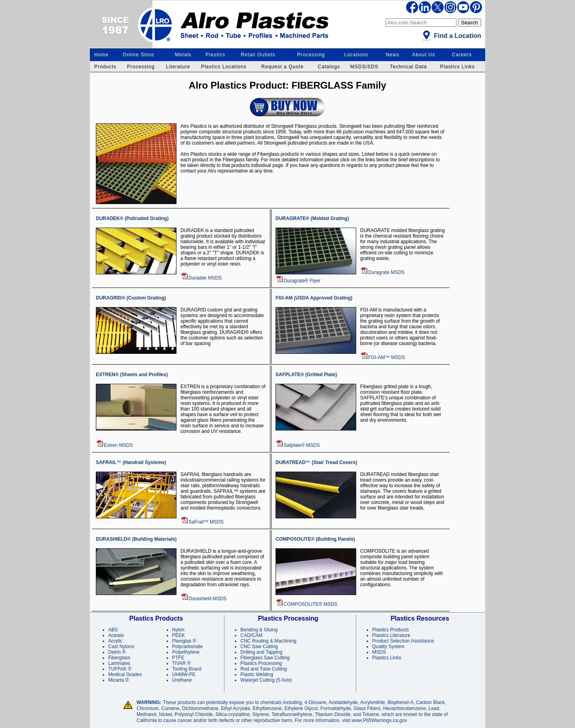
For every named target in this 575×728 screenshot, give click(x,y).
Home (101, 55)
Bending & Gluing (259, 630)
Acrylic (115, 641)
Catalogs (329, 67)
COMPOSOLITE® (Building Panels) (315, 539)
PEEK (178, 635)
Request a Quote (283, 67)
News (393, 55)
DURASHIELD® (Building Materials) (136, 539)
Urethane (182, 680)
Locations (356, 55)
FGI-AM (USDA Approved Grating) (314, 298)
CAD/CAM (251, 635)
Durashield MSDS (203, 599)
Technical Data (408, 67)
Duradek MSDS (201, 278)
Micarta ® (119, 680)
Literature (178, 67)
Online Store (138, 55)
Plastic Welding (257, 674)
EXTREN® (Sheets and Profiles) (132, 375)
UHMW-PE (184, 674)
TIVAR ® (181, 663)
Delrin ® (117, 652)
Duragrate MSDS (382, 272)
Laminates (119, 663)
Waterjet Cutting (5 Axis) (266, 680)
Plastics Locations (224, 67)
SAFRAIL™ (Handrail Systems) (131, 462)
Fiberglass (119, 658)
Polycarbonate (187, 647)
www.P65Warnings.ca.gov (379, 720)
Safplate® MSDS (298, 445)
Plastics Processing (261, 663)
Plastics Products (391, 630)
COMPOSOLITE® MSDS (306, 604)
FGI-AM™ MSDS (383, 357)
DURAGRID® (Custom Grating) (131, 298)
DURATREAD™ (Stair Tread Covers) (316, 462)
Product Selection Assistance (403, 641)
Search (470, 23)
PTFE (178, 658)
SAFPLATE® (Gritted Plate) (306, 375)
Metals (183, 55)
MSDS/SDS (364, 67)
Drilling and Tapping (261, 652)
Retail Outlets (258, 55)
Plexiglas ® (184, 641)
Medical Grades (125, 674)
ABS (113, 630)
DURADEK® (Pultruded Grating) (132, 218)
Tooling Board (187, 669)
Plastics (215, 55)
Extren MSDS (114, 445)
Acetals (116, 635)
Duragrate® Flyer (298, 281)
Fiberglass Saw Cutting (265, 658)
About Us (423, 55)
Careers (462, 55)
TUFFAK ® (120, 669)
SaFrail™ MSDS (202, 522)
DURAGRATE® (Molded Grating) (312, 218)
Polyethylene (186, 652)
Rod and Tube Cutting (264, 669)
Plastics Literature (391, 635)
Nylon (178, 630)
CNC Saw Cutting (259, 647)
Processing (311, 55)
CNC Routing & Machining (268, 641)
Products (105, 67)
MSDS (379, 652)
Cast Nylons (121, 647)
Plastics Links (457, 67)
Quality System (388, 647)
